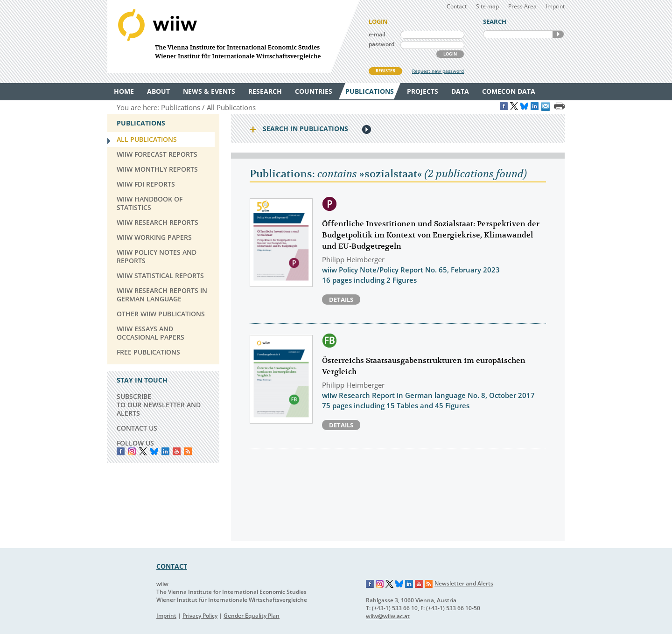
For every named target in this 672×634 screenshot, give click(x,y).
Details (341, 300)
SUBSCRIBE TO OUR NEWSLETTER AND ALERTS (159, 405)
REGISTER (385, 71)
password (381, 44)
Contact (457, 6)
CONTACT (172, 566)
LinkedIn (165, 451)
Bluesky (154, 451)
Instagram (380, 584)
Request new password (438, 71)
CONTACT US (137, 428)
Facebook (121, 451)
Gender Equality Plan (252, 616)
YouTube (177, 451)
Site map (487, 6)
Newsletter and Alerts (464, 583)
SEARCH (558, 34)
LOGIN (450, 54)
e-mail (377, 34)
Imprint (555, 6)
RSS (188, 451)
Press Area (522, 6)
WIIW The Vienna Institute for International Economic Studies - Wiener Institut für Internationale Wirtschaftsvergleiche (233, 37)
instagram (132, 451)
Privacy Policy (200, 616)
